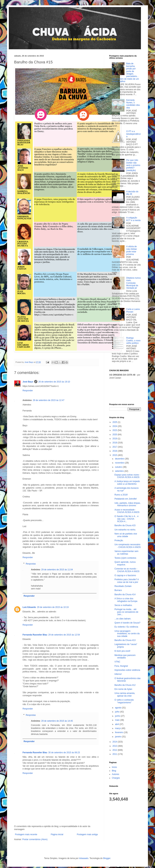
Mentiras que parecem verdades (125, 656)
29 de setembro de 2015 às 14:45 (57, 721)
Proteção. (119, 540)
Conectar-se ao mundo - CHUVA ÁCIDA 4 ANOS (127, 570)
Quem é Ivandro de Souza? (127, 623)
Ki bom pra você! (122, 651)
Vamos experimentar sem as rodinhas (126, 552)
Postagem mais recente (26, 834)
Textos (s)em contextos (125, 558)
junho (118, 716)
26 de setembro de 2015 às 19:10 (54, 382)
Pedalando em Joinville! (126, 499)
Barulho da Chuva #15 (125, 525)
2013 (115, 746)
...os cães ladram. (123, 619)
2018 (115, 443)
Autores (115, 774)
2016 (115, 451)
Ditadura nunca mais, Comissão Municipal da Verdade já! (133, 283)
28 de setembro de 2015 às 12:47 (49, 400)
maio (118, 720)
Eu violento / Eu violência (126, 627)
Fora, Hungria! (121, 666)
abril (117, 724)
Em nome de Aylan (123, 689)
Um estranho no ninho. (125, 530)
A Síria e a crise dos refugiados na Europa (126, 600)
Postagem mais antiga (87, 834)
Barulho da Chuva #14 (125, 594)
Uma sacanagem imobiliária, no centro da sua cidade (127, 634)
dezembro (120, 459)
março (118, 728)
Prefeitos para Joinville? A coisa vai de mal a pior (127, 581)
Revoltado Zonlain (123, 586)
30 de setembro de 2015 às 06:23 (64, 753)
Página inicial (57, 834)
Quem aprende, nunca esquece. (125, 563)
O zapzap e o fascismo (125, 575)
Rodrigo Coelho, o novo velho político (133, 341)
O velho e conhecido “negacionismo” (124, 701)
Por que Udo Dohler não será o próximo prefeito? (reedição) (133, 165)
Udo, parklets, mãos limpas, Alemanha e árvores (128, 504)
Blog (114, 771)
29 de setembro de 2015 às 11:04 (57, 570)
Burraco (118, 590)
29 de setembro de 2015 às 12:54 (64, 635)
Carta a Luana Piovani (133, 310)
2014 (115, 742)
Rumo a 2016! (121, 495)
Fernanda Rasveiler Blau (35, 635)
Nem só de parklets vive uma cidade (126, 535)
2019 (115, 439)
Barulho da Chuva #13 (125, 640)
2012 (115, 750)
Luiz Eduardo (29, 607)
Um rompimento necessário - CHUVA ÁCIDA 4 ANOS (128, 546)
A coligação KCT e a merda (133, 219)
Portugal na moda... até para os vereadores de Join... (126, 612)
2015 (115, 455)
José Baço (28, 382)
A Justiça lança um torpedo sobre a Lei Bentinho (127, 483)
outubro (119, 467)
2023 (115, 430)
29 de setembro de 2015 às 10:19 (53, 607)
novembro (120, 463)
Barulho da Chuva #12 (125, 685)
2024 (115, 426)
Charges (116, 778)
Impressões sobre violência (127, 670)
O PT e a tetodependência (134, 134)
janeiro (118, 737)
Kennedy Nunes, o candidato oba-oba (133, 104)
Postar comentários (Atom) (35, 839)
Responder (28, 391)
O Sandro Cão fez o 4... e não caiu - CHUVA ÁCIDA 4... (126, 519)
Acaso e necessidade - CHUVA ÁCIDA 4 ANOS (127, 511)
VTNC (117, 662)
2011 (115, 754)
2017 (115, 447)
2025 (115, 422)
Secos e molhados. (123, 605)
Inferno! (118, 674)
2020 (115, 435)
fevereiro (119, 732)
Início (114, 767)
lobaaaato (84, 858)
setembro (120, 471)
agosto (118, 708)
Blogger (107, 858)
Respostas (31, 564)
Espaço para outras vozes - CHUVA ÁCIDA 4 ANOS (127, 476)
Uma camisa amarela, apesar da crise (125, 694)
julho (118, 712)
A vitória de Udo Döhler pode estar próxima (132, 250)
